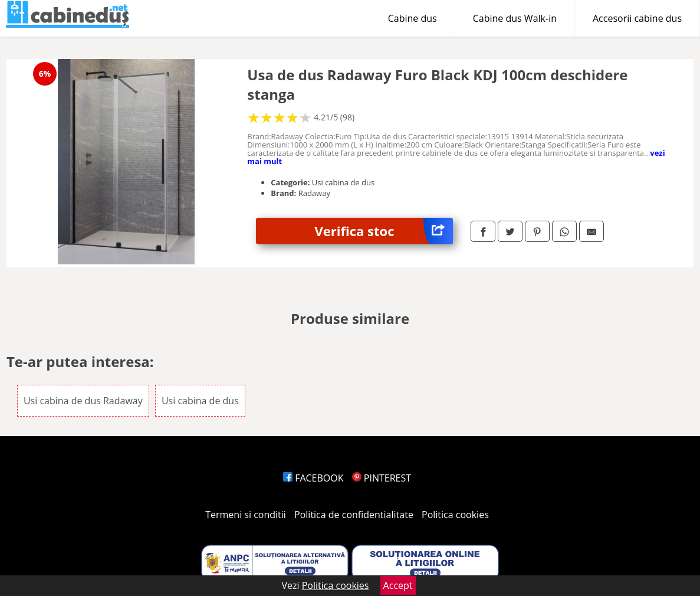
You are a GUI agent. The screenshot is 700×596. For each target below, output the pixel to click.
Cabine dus (413, 18)
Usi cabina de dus (200, 401)
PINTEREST (382, 478)
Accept (398, 585)
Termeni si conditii (246, 515)
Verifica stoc (384, 231)
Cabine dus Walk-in (515, 18)
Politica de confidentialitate (354, 515)
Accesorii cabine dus (637, 18)
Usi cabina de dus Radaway (83, 401)
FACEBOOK (313, 478)
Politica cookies (455, 515)
